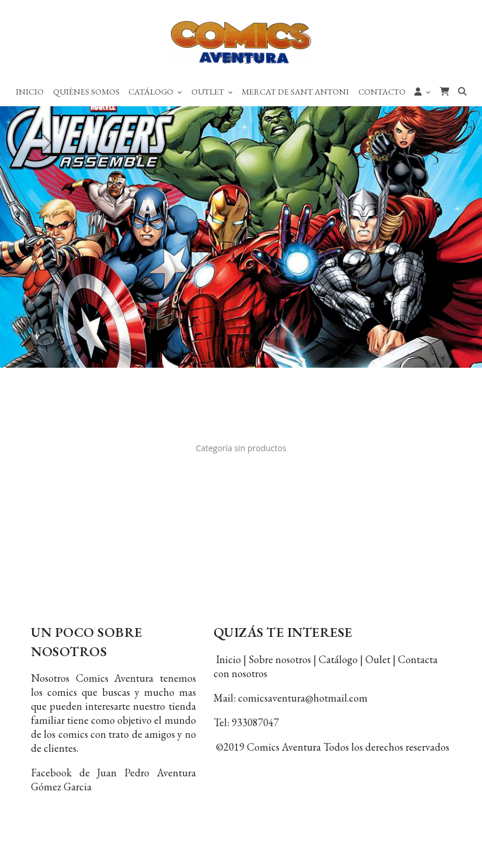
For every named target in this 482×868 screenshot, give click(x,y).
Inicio (30, 91)
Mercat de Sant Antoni (295, 91)
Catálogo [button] (155, 91)
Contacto (382, 91)
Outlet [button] (212, 91)
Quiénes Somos (86, 91)
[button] (422, 91)
